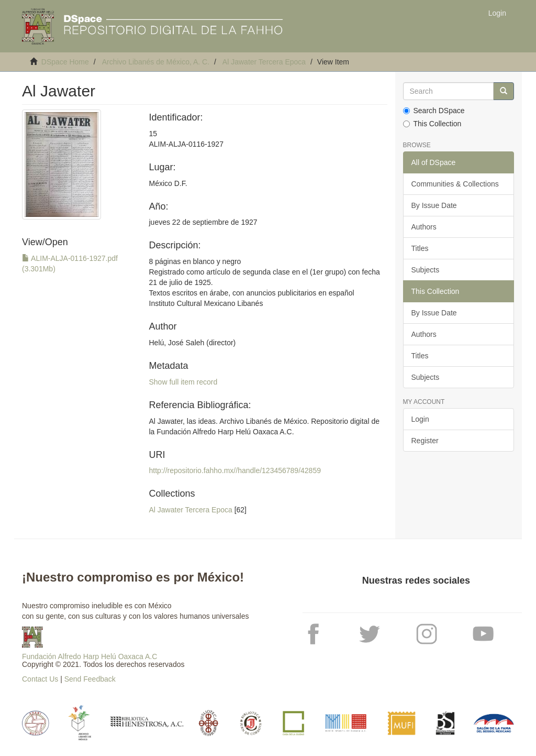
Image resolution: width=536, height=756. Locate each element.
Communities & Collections (455, 184)
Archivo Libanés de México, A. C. (156, 62)
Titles (420, 248)
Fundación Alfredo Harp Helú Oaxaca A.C (90, 656)
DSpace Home (65, 62)
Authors (424, 227)
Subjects (426, 270)
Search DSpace (434, 111)
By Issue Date (434, 205)
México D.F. (168, 183)
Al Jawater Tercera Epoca (264, 62)
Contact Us (40, 679)
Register (425, 441)
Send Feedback (90, 679)
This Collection (432, 124)
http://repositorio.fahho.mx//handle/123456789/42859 (235, 470)
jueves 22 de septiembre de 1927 (203, 222)
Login (420, 419)
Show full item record (183, 382)
